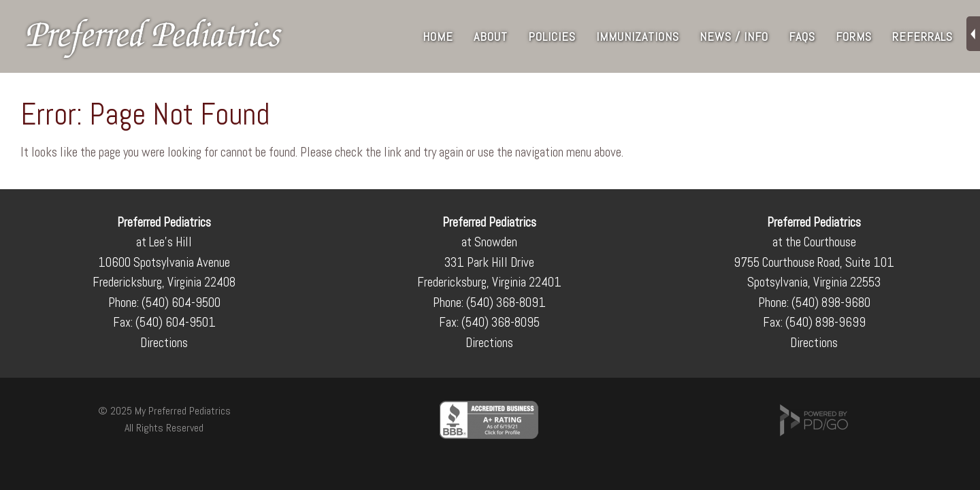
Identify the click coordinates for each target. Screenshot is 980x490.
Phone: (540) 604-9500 (164, 303)
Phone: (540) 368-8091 (489, 303)
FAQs (802, 36)
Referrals (922, 36)
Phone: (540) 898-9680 (814, 303)
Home (438, 36)
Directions (164, 343)
